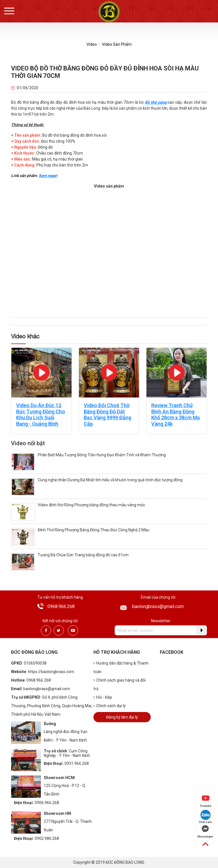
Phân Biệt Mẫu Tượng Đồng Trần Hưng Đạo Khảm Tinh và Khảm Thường (102, 455)
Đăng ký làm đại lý (122, 717)
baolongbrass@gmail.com (158, 606)
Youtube (206, 801)
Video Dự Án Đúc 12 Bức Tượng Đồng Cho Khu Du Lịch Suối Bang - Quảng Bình (41, 415)
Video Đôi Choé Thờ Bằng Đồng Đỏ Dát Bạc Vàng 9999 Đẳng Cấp (107, 415)
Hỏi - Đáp (103, 697)
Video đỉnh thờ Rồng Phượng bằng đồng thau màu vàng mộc (91, 505)
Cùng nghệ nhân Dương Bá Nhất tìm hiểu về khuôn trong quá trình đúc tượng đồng (110, 480)
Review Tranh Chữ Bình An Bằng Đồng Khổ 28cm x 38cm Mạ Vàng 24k (176, 415)
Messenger (205, 832)
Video (92, 44)
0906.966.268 (47, 803)
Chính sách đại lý (110, 706)
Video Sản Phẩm (117, 44)
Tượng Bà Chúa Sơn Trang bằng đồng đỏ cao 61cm (83, 555)
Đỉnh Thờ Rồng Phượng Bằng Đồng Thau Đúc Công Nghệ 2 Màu (94, 530)
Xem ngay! (48, 176)
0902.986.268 (47, 838)
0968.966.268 (61, 606)
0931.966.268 (77, 763)
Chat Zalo (205, 817)
